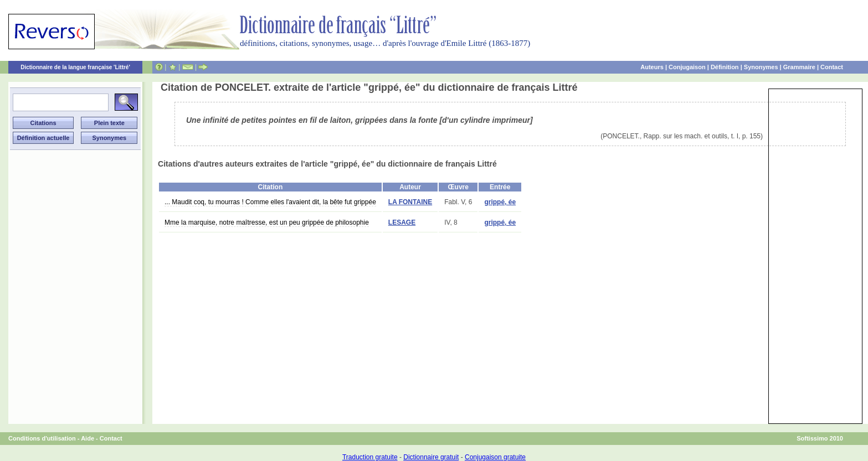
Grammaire (799, 67)
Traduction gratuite (370, 457)
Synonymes (761, 67)
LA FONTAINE (410, 202)
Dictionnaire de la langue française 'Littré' (75, 67)
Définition (725, 67)
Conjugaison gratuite (495, 457)
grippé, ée (500, 202)
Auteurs (652, 67)
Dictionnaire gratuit (431, 457)
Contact (832, 67)
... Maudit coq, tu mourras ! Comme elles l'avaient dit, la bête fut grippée (270, 202)
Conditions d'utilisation (42, 438)
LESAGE (402, 222)
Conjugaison (687, 67)
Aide (88, 438)
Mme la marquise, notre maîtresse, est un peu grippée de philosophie (267, 222)
